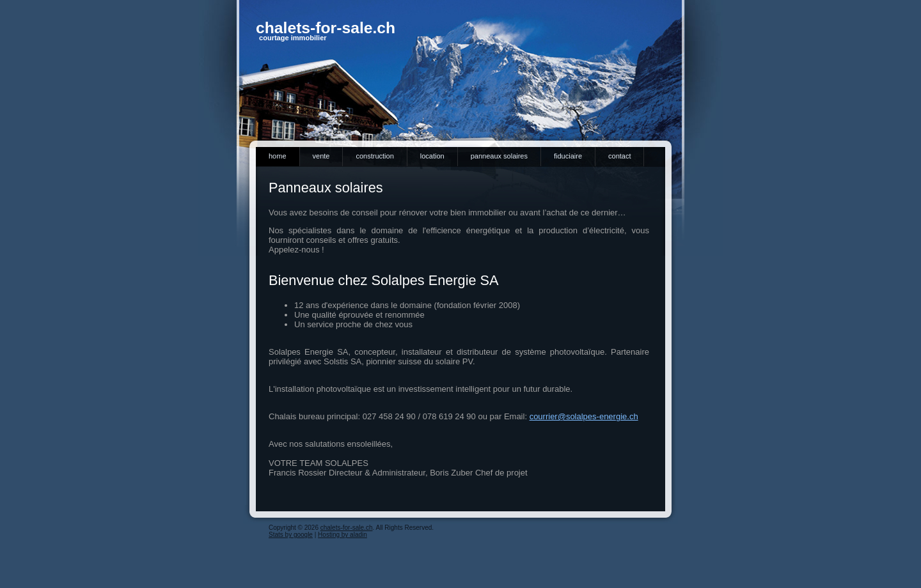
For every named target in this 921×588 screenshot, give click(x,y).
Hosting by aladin (342, 535)
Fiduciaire (568, 156)
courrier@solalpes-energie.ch (584, 416)
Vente (321, 156)
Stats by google (291, 535)
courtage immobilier (293, 38)
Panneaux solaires (499, 156)
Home (278, 156)
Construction (374, 156)
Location (432, 156)
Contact (619, 156)
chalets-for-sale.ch (326, 28)
